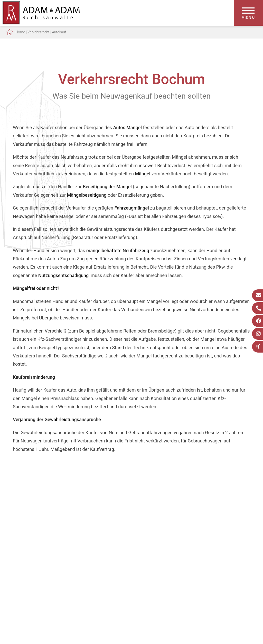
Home (20, 32)
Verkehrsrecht (38, 32)
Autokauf (59, 32)
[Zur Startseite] (41, 23)
